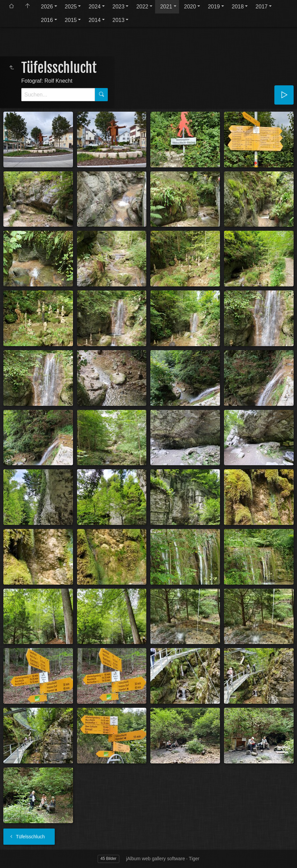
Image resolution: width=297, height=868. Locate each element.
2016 (47, 20)
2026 (47, 7)
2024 (95, 7)
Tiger (194, 859)
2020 (190, 7)
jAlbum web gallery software (155, 859)
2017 (262, 7)
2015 (71, 20)
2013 (119, 20)
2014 (95, 20)
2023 (119, 7)
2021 (166, 7)
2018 (238, 7)
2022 (142, 7)
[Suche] (58, 95)
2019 (214, 7)
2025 (71, 7)
